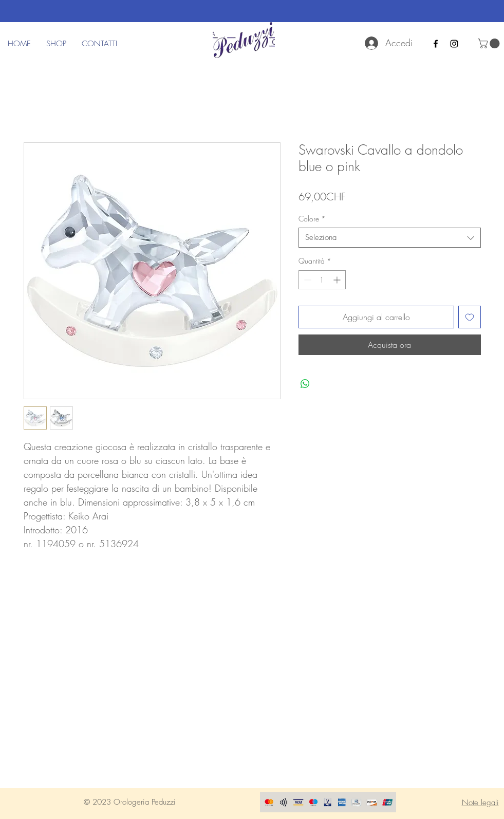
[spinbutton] (322, 280)
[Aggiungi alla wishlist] (470, 317)
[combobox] (390, 238)
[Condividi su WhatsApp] (305, 384)
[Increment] (338, 280)
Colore (312, 219)
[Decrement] (306, 280)
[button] (490, 43)
